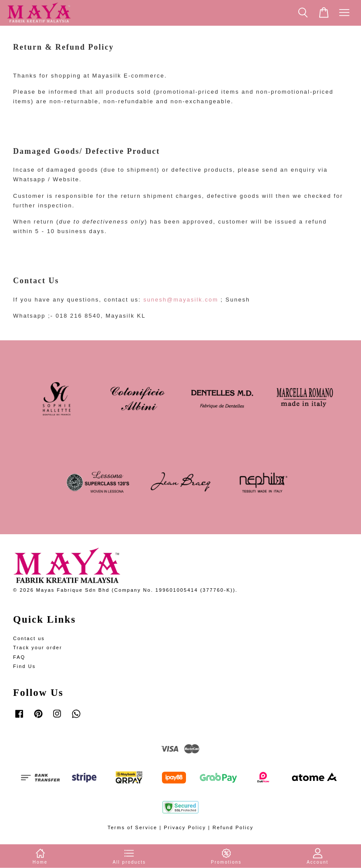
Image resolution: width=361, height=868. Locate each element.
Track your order (38, 648)
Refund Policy (233, 827)
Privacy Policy (185, 827)
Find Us (24, 666)
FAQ (19, 657)
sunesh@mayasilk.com (181, 300)
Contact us (29, 638)
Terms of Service (132, 827)
